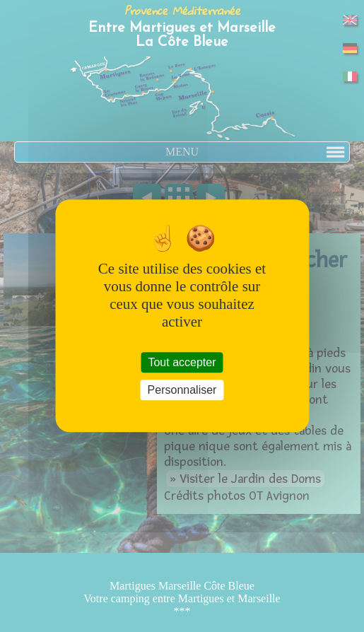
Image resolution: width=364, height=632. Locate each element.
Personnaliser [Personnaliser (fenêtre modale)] (182, 391)
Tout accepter (182, 362)
